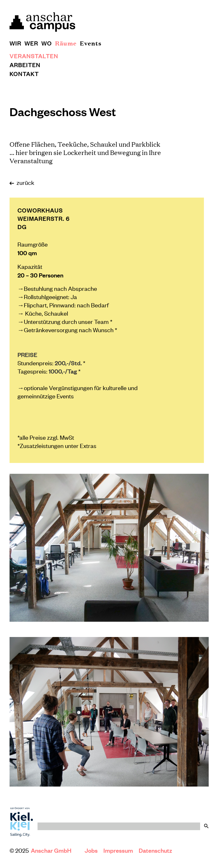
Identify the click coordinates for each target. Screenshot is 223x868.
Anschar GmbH (52, 850)
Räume (66, 43)
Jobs (91, 850)
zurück (22, 182)
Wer (31, 43)
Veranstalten (34, 56)
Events (91, 43)
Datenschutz (155, 850)
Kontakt (24, 73)
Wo (47, 43)
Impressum (118, 850)
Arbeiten (25, 65)
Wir (15, 43)
